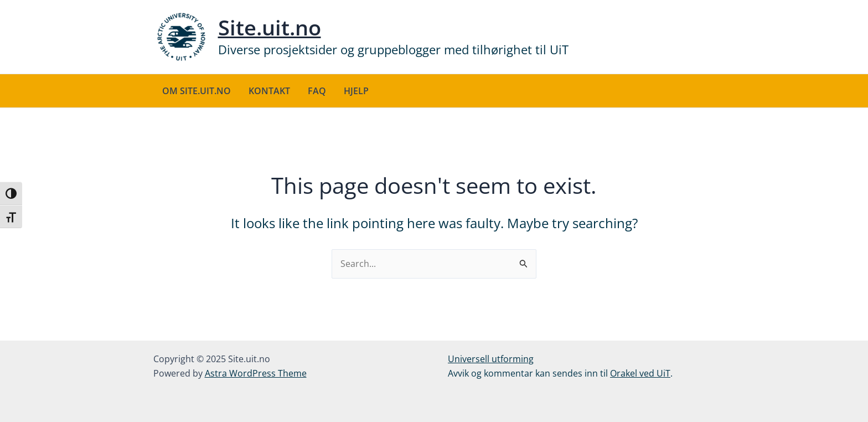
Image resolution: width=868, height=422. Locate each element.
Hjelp (356, 91)
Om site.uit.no (197, 91)
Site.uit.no (270, 27)
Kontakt (269, 91)
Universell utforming (491, 359)
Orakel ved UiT (640, 373)
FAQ (317, 91)
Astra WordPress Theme (256, 373)
